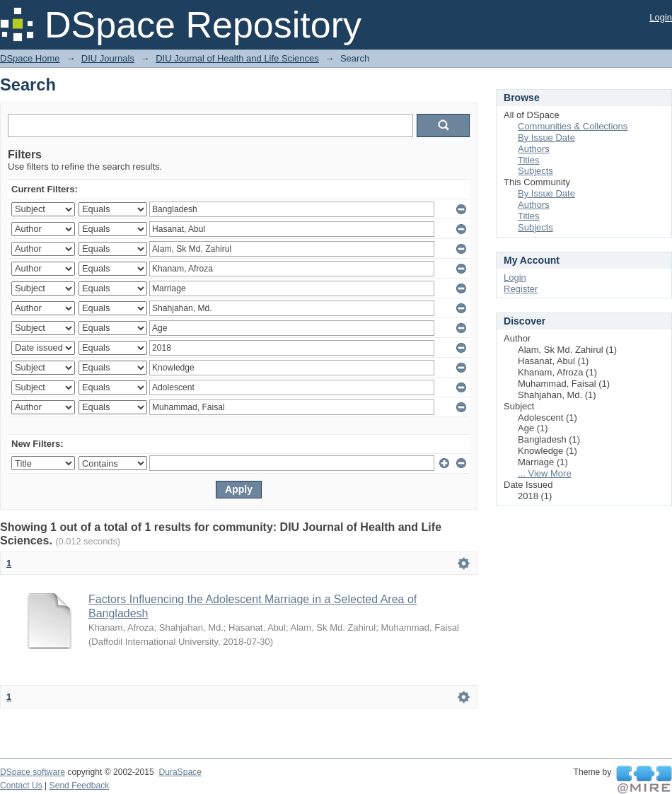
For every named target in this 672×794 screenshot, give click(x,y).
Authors (534, 149)
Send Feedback (80, 786)
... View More (545, 473)
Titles (529, 160)
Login (661, 17)
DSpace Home (30, 58)
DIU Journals (108, 58)
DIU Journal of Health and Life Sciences (237, 58)
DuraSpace (180, 772)
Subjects (535, 171)
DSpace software (33, 772)
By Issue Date (546, 138)
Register (521, 289)
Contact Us (21, 786)
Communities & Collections (573, 126)
